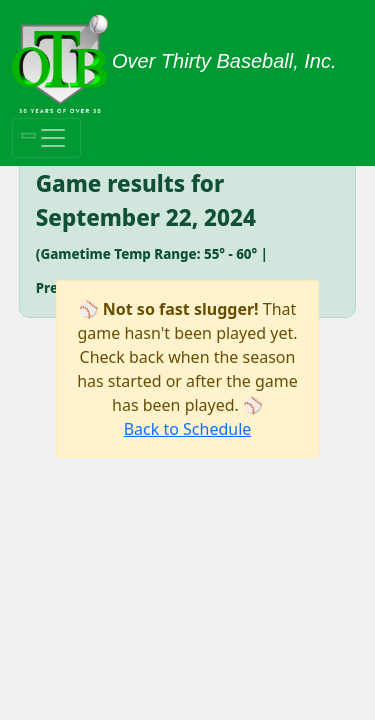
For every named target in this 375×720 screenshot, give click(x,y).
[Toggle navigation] (46, 138)
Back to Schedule (188, 429)
